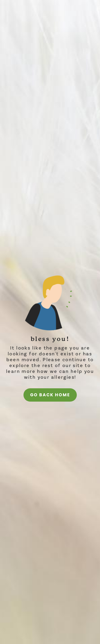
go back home (50, 395)
